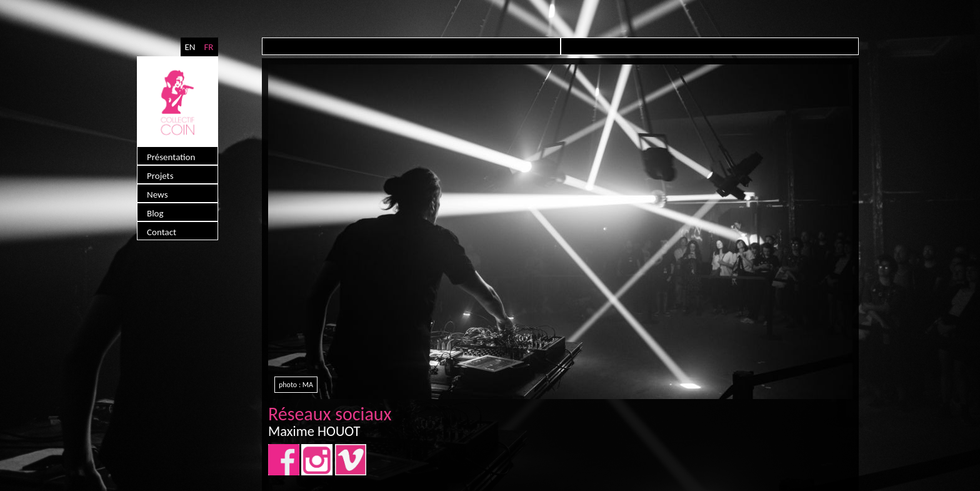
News (157, 195)
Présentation (171, 157)
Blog (155, 213)
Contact (162, 232)
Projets (160, 176)
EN (190, 47)
